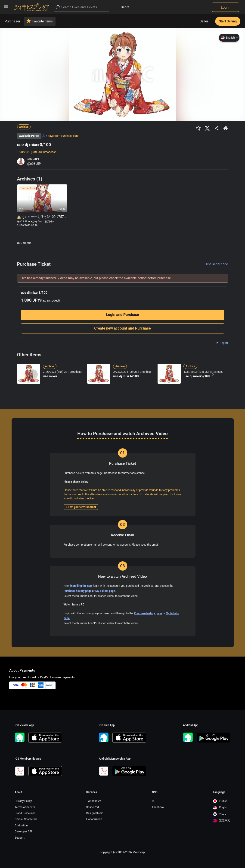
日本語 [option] (220, 801)
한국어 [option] (220, 814)
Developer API (23, 831)
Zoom (13, 113)
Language (219, 792)
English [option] (221, 807)
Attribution (21, 825)
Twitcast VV (94, 801)
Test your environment (81, 507)
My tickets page (105, 591)
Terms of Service (25, 807)
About (19, 792)
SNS (155, 792)
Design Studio (95, 813)
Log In (226, 7)
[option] (222, 801)
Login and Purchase (122, 315)
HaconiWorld (94, 819)
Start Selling (228, 21)
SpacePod (93, 807)
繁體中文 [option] (222, 820)
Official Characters (26, 819)
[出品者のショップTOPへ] (226, 128)
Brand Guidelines (25, 813)
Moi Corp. (139, 852)
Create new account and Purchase (122, 328)
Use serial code (217, 264)
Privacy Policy (23, 801)
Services (92, 792)
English (229, 38)
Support (20, 838)
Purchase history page (78, 591)
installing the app (81, 586)
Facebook (158, 807)
